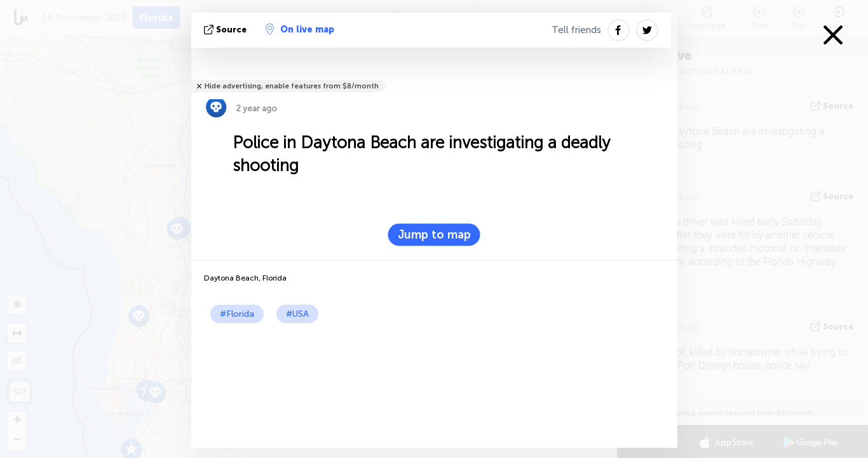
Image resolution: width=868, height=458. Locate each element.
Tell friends (576, 30)
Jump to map (434, 235)
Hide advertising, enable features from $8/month (292, 86)
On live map (300, 29)
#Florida (237, 314)
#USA (297, 314)
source (227, 30)
